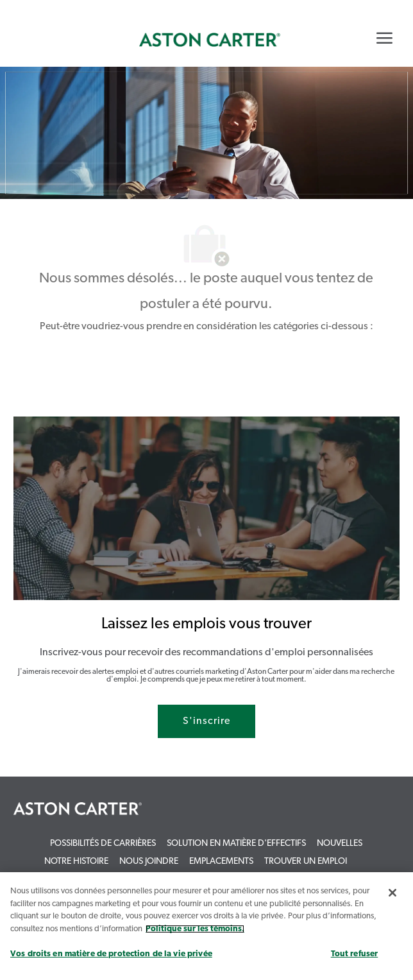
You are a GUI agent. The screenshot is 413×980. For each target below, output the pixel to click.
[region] (206, 926)
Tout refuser (355, 954)
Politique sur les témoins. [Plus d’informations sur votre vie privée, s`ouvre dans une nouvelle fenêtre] (195, 929)
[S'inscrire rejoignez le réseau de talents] (206, 721)
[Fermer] (392, 893)
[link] (210, 40)
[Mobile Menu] (384, 38)
